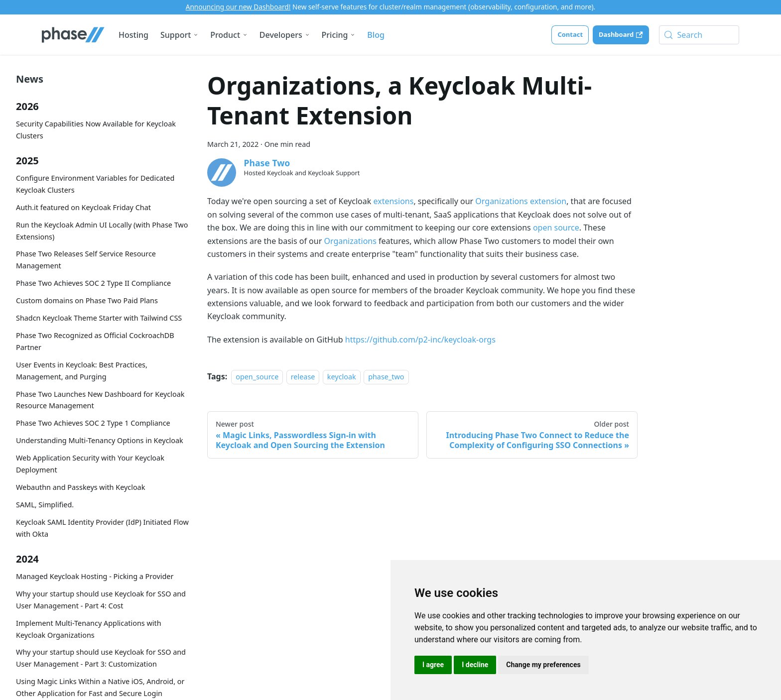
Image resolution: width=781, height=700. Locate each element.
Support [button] (176, 35)
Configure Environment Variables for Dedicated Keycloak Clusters (95, 184)
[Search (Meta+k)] (699, 35)
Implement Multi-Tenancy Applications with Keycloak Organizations (89, 629)
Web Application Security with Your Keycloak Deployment (90, 464)
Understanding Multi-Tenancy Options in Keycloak (100, 440)
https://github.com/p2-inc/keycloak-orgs (420, 340)
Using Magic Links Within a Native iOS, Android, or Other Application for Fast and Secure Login (100, 687)
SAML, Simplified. (45, 505)
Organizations (350, 241)
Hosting (133, 35)
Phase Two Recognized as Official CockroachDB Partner (95, 341)
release (303, 377)
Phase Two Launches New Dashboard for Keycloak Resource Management (100, 400)
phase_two (386, 377)
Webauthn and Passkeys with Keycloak (80, 487)
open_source (257, 377)
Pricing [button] (335, 35)
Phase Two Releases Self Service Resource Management (86, 260)
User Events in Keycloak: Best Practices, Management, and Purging (82, 371)
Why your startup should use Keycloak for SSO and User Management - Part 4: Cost (101, 600)
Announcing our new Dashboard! (238, 7)
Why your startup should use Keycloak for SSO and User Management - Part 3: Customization (101, 658)
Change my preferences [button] (543, 665)
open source (556, 228)
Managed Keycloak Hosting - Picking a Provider (95, 576)
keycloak (342, 377)
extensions (393, 201)
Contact (570, 34)
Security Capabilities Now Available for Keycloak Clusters (96, 130)
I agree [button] (433, 665)
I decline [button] (475, 665)
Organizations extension (521, 201)
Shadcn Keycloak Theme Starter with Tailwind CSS (99, 318)
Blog (376, 35)
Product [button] (225, 35)
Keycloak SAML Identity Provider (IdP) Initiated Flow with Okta (102, 528)
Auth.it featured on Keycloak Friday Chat (83, 207)
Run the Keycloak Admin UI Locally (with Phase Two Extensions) (102, 231)
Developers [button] (281, 35)
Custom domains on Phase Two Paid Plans (87, 300)
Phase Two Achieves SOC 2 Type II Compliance (93, 283)
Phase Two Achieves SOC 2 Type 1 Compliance (93, 423)
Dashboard (621, 34)
